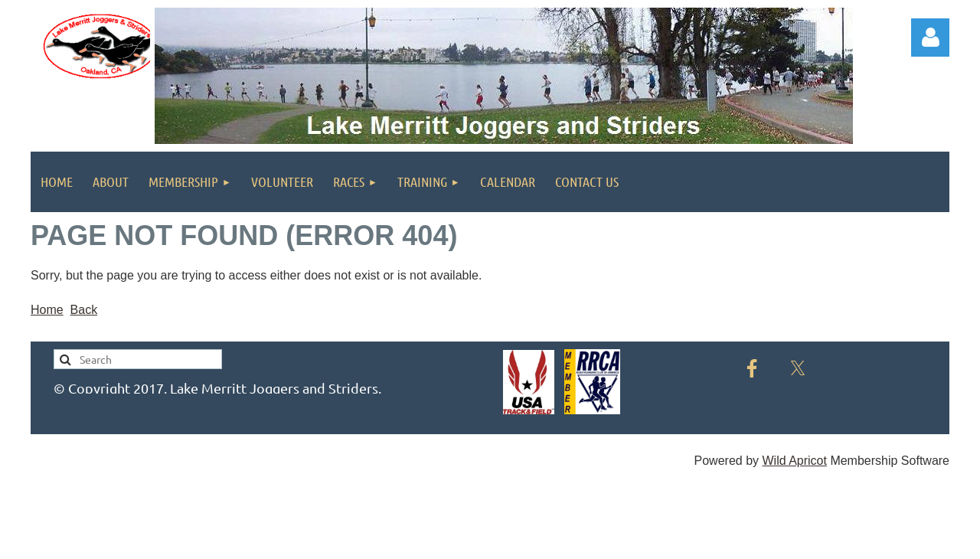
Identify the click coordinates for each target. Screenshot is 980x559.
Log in (930, 38)
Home (47, 310)
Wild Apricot (794, 461)
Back (84, 310)
